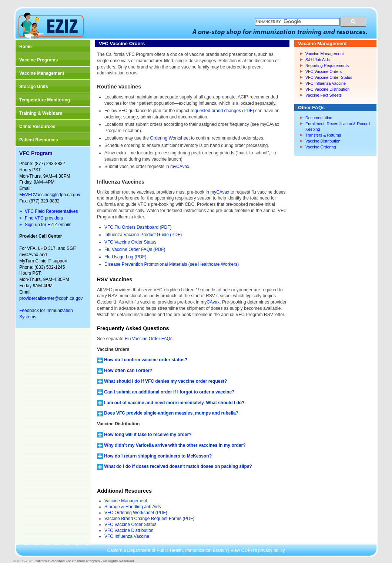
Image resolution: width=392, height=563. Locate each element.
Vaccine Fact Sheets (324, 95)
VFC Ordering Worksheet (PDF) (136, 513)
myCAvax (180, 167)
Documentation (319, 118)
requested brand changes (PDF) (222, 111)
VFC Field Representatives (51, 211)
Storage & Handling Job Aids (133, 507)
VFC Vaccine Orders (324, 71)
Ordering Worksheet (170, 138)
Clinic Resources (37, 127)
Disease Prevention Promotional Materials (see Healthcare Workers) (172, 264)
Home (25, 47)
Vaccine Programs (38, 60)
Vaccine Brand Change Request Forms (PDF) (149, 519)
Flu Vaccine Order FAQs (149, 339)
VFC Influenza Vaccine (127, 536)
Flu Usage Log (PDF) (125, 257)
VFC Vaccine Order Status (130, 242)
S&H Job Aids (318, 60)
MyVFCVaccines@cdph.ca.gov (50, 195)
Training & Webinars (41, 113)
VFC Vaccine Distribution (129, 530)
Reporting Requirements (327, 66)
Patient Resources (39, 140)
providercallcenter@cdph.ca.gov (51, 298)
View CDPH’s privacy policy (258, 550)
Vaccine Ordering (321, 147)
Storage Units (34, 87)
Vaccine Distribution (323, 141)
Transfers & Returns (323, 135)
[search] (297, 22)
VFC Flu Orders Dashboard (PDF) (138, 227)
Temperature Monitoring (45, 100)
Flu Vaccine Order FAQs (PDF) (135, 249)
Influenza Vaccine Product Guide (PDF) (143, 235)
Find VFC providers (44, 218)
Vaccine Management (42, 73)
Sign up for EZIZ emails (48, 225)
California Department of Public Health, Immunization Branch (167, 550)
